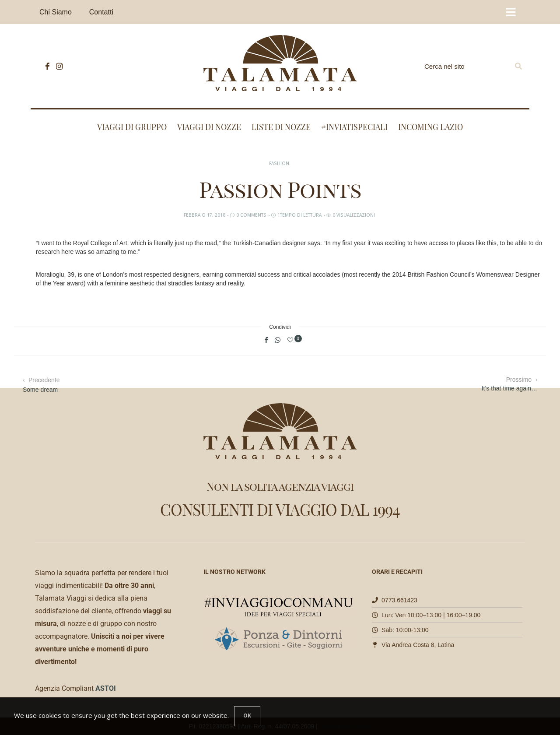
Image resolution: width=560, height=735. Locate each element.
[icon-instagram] (57, 66)
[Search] (518, 66)
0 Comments (251, 215)
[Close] (247, 716)
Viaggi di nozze (209, 127)
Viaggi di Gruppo (132, 127)
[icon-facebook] (45, 66)
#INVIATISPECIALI (354, 127)
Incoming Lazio (430, 127)
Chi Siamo (56, 12)
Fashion (279, 163)
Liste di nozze (281, 127)
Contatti (101, 12)
